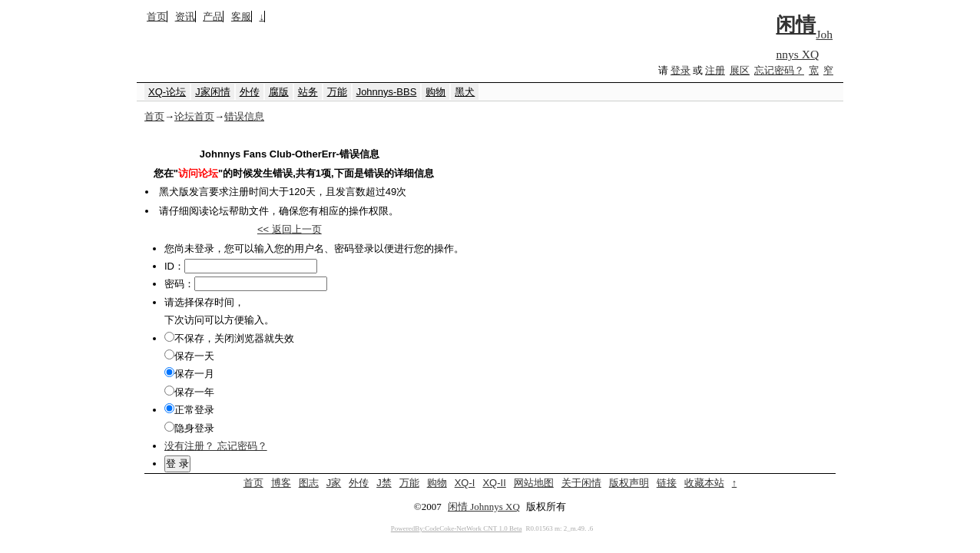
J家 (334, 483)
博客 (281, 483)
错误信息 (244, 116)
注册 (715, 70)
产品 (213, 17)
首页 (157, 17)
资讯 (185, 17)
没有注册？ (189, 446)
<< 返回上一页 (290, 229)
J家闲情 (213, 92)
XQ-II (494, 483)
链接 (667, 483)
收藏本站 (704, 483)
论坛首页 (194, 116)
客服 (241, 17)
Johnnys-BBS (387, 92)
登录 (680, 70)
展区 (740, 70)
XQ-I (465, 483)
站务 (308, 92)
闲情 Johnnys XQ (484, 507)
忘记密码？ (779, 70)
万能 (337, 92)
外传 (250, 92)
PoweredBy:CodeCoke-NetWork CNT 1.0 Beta (457, 528)
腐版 (279, 92)
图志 (309, 483)
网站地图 (534, 483)
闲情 (796, 25)
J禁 (384, 483)
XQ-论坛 (167, 92)
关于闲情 (581, 483)
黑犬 (465, 92)
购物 (435, 92)
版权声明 (629, 483)
